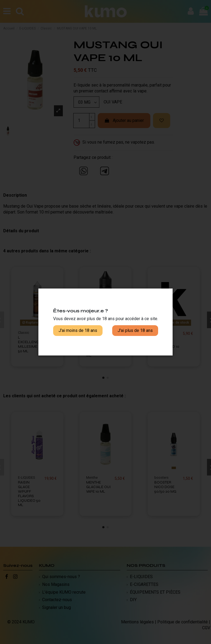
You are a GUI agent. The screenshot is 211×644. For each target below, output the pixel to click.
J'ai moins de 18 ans (78, 330)
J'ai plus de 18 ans (135, 330)
